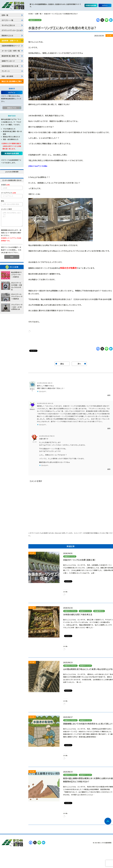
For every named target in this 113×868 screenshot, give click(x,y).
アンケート (6, 71)
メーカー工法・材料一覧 (11, 51)
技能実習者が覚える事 (10, 66)
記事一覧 (5, 15)
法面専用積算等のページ (11, 46)
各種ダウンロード (8, 61)
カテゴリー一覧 (7, 20)
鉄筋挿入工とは (7, 36)
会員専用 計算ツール (10, 41)
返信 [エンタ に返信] (109, 469)
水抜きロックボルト (70, 611)
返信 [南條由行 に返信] (109, 428)
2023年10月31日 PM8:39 (47, 436)
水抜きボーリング (35, 20)
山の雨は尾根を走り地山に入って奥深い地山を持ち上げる (88, 669)
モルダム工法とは (8, 25)
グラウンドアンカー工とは (11, 30)
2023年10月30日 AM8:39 (45, 383)
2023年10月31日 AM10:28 (45, 403)
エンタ (35, 442)
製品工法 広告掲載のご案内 (12, 81)
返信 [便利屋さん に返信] (109, 395)
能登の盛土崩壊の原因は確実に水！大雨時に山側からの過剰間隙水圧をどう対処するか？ (88, 780)
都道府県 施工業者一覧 (10, 56)
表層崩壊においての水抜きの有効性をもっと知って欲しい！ (88, 724)
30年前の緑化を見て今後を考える (78, 614)
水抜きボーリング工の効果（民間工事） (79, 560)
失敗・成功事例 (7, 76)
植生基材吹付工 (99, 611)
